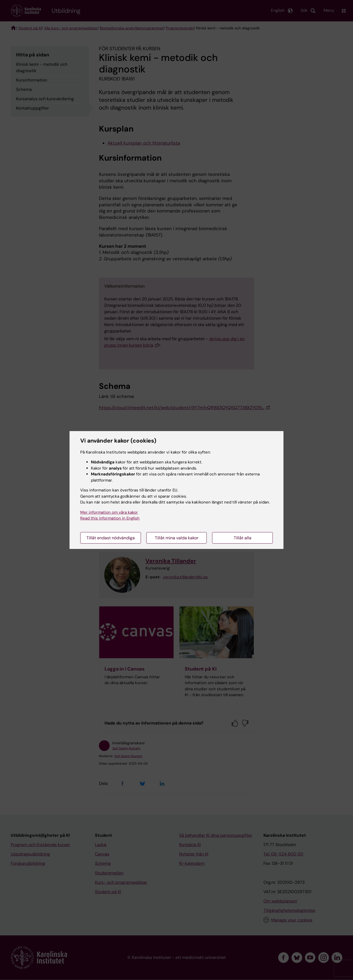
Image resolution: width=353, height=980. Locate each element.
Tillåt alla (243, 538)
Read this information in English (110, 518)
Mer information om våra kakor (109, 512)
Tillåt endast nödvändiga (111, 538)
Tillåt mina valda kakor (177, 538)
